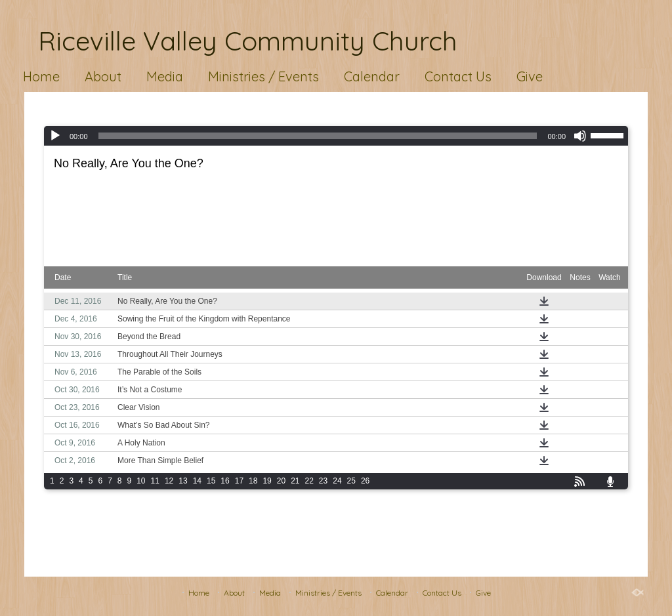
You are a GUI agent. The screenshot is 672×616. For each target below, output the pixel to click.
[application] (336, 136)
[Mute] (580, 136)
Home (41, 76)
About (103, 76)
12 (169, 481)
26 (365, 481)
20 (281, 481)
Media (165, 76)
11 (155, 481)
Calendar (372, 76)
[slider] (318, 136)
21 (295, 481)
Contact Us (458, 76)
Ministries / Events (263, 76)
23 (323, 481)
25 (351, 481)
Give (530, 76)
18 (253, 481)
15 (211, 481)
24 (337, 481)
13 (183, 481)
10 (141, 481)
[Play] (55, 136)
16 (225, 481)
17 (239, 481)
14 (197, 481)
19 (267, 481)
